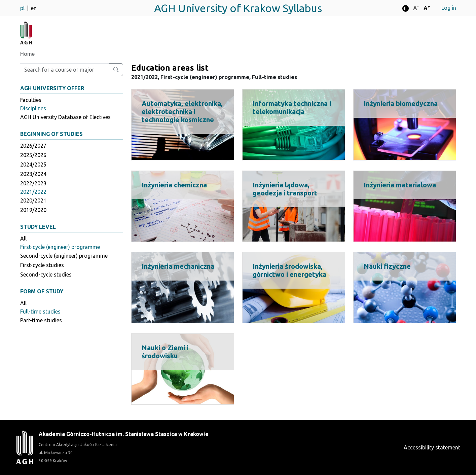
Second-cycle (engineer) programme (64, 256)
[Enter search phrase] (65, 70)
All (23, 239)
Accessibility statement (432, 447)
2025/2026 (33, 155)
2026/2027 (33, 146)
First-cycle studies (42, 265)
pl (23, 8)
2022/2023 (33, 183)
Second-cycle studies (46, 275)
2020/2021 (33, 200)
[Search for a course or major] (116, 70)
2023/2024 (33, 174)
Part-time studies (41, 320)
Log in (449, 8)
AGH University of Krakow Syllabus (238, 8)
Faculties (31, 100)
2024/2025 (33, 165)
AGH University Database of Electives (65, 117)
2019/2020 (33, 210)
